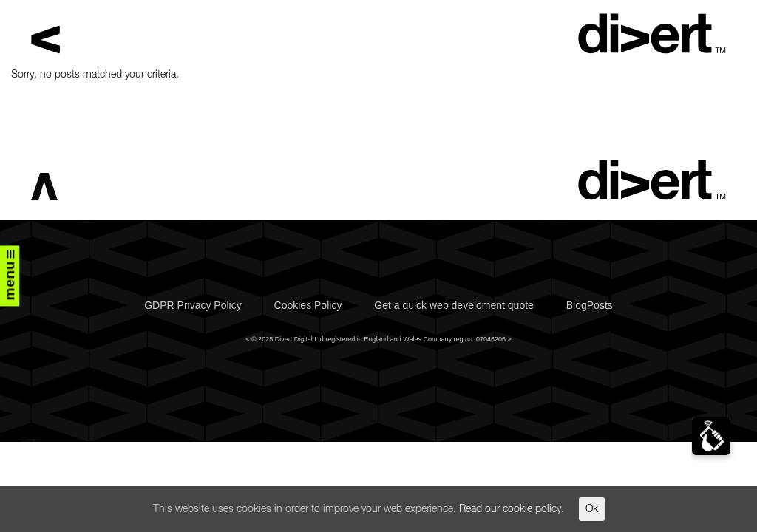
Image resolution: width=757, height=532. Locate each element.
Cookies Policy (308, 305)
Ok (592, 509)
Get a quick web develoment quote (454, 305)
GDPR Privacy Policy (193, 305)
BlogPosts (590, 305)
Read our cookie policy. (512, 509)
